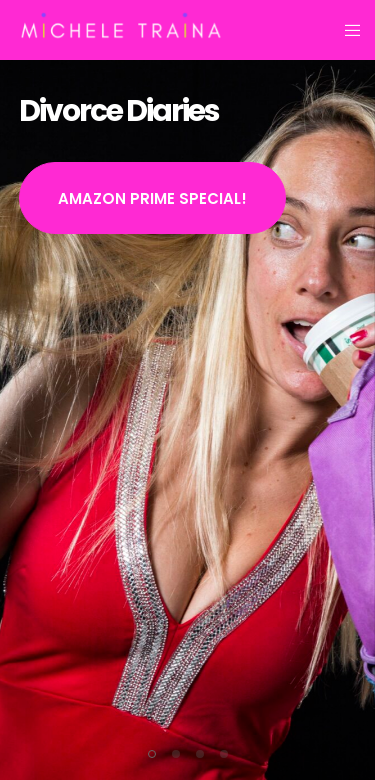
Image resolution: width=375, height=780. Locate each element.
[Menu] (346, 30)
